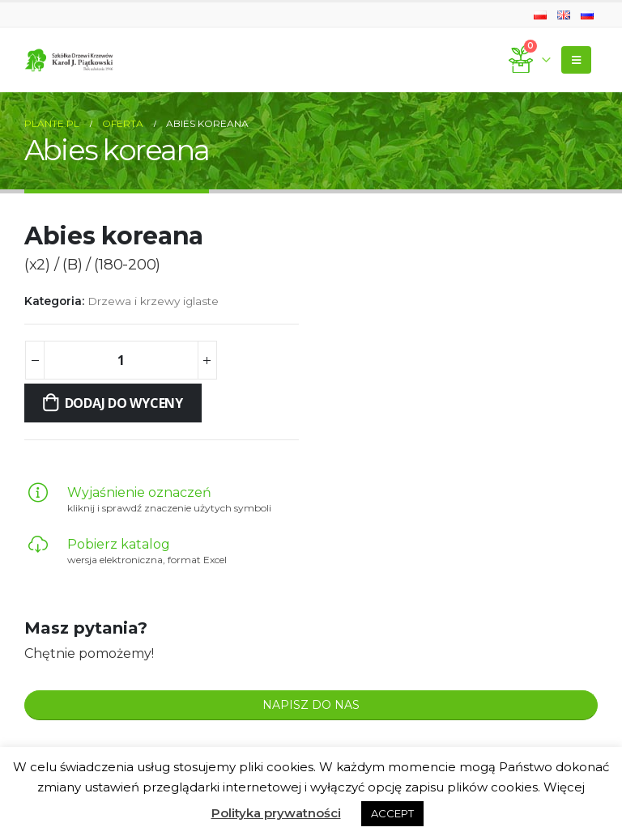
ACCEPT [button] (392, 813)
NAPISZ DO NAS (311, 705)
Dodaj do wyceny (124, 403)
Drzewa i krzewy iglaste (153, 301)
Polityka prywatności (276, 813)
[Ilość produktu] (121, 360)
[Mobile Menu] (576, 60)
